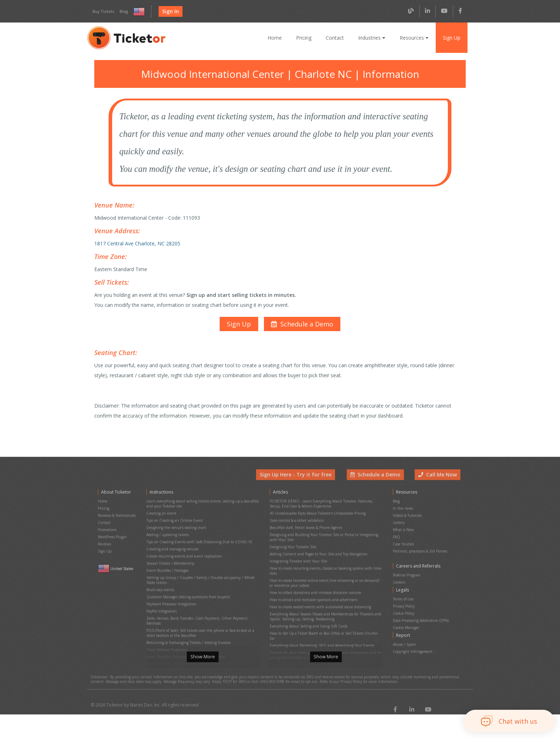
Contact (336, 38)
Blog (122, 11)
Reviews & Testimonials (117, 520)
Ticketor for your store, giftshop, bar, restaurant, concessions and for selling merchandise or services (324, 633)
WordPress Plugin (112, 538)
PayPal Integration (161, 601)
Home (277, 38)
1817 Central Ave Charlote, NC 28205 (136, 239)
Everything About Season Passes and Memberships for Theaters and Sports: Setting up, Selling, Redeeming (325, 604)
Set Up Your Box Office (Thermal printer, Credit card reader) (194, 641)
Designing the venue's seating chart (175, 530)
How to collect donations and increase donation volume (314, 584)
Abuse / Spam (404, 632)
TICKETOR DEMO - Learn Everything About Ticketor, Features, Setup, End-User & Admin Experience (320, 510)
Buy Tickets (102, 11)
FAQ (396, 538)
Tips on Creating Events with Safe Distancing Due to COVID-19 (197, 542)
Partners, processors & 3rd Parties (420, 550)
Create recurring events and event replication (182, 554)
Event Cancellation (161, 653)
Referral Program (407, 572)
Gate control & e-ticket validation (296, 524)
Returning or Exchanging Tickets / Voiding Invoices (187, 623)
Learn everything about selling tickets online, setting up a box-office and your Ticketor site (200, 510)
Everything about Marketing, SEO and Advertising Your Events (319, 625)
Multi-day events (159, 582)
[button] (301, 316)
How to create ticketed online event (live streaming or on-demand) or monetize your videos (324, 576)
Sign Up (451, 38)
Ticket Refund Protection (166, 629)
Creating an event (161, 518)
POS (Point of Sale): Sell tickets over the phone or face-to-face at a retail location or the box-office (200, 615)
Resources (414, 38)
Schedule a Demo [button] (377, 483)
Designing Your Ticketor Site (292, 546)
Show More (202, 665)
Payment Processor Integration (171, 595)
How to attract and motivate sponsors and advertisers (312, 590)
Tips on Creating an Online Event (173, 524)
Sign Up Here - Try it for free (301, 483)
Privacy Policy (404, 599)
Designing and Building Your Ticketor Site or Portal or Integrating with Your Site (325, 538)
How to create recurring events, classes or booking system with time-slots (324, 566)
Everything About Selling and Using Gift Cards (306, 612)
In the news (402, 514)
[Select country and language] (137, 12)
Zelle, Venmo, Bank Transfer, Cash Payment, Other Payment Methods (202, 607)
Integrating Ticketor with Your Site (296, 558)
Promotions (107, 532)
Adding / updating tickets (166, 536)
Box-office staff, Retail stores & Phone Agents (306, 530)
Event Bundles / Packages (167, 566)
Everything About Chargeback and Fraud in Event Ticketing (317, 641)
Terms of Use (403, 593)
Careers (399, 578)
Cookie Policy (404, 605)
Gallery (399, 526)
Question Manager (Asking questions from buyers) (187, 589)
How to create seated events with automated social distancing (319, 596)
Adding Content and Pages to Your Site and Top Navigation (317, 552)
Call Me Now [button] (438, 483)
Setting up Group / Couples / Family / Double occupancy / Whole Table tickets (203, 574)
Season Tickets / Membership (170, 560)
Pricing (306, 38)
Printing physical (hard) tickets (170, 647)
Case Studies (404, 544)
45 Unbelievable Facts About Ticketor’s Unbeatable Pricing (316, 518)
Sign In (168, 11)
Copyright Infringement (411, 638)
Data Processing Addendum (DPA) (420, 611)
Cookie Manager (406, 617)
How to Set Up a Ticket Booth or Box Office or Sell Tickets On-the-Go (325, 619)
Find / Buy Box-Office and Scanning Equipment (184, 635)
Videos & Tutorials (407, 520)
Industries (372, 38)
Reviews (105, 544)
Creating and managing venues (171, 548)
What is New (403, 532)
